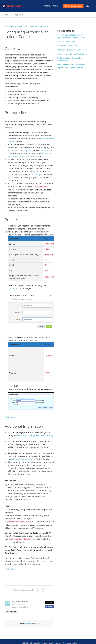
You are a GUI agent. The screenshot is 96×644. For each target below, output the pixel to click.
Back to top (10, 415)
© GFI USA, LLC (27, 640)
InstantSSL (16, 151)
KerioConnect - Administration (29, 27)
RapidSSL (28, 151)
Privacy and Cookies (70, 640)
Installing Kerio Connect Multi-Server (72, 54)
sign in (27, 620)
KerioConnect (10, 27)
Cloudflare (13, 286)
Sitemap (45, 640)
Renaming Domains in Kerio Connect (72, 50)
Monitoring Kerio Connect (68, 46)
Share (50, 603)
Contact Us (36, 640)
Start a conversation (73, 6)
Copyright (58, 640)
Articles (46, 27)
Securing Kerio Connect (67, 42)
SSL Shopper (36, 175)
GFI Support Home (52, 6)
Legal (51, 640)
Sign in (89, 6)
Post (49, 599)
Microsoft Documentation (23, 457)
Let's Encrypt (46, 151)
